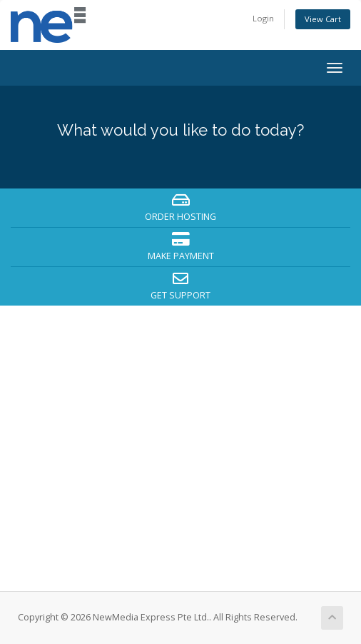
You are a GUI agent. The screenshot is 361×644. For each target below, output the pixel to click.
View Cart (323, 19)
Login (263, 18)
